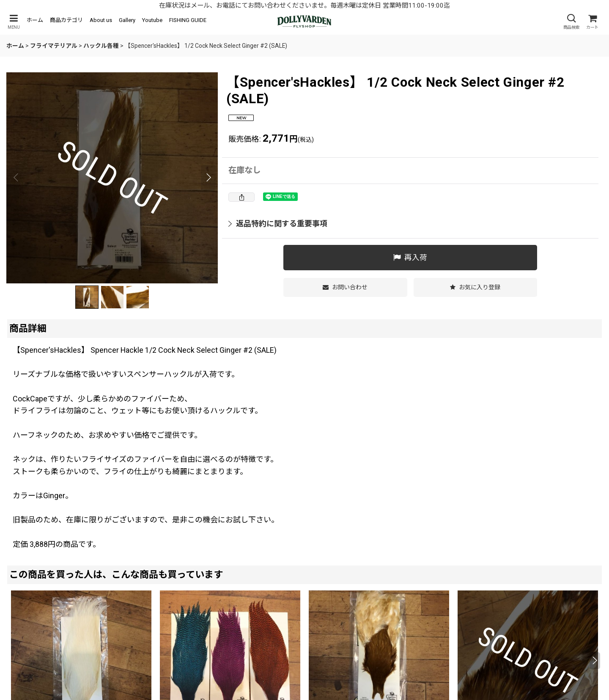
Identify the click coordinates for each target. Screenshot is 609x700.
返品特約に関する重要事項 (278, 224)
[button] (14, 22)
